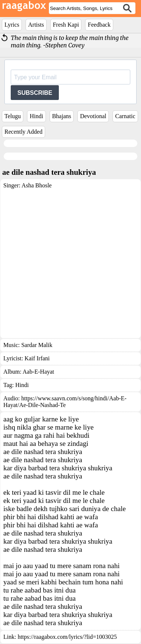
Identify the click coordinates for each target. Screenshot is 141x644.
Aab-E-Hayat (38, 372)
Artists (36, 25)
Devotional (93, 116)
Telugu (13, 116)
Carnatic (125, 116)
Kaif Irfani (37, 358)
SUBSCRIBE (35, 93)
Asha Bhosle (36, 185)
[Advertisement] (69, 262)
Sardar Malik (37, 345)
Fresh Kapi (66, 25)
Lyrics (12, 25)
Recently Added (23, 132)
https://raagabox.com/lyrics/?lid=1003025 (67, 637)
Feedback (99, 25)
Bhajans (62, 116)
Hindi (36, 116)
